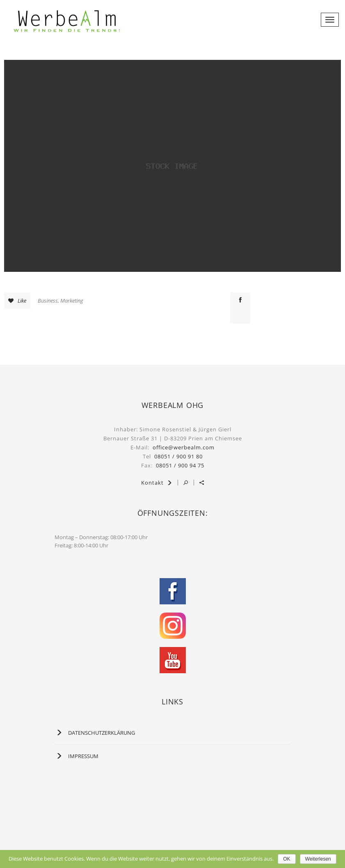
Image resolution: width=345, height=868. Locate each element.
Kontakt (157, 483)
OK (287, 859)
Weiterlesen (318, 859)
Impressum (83, 756)
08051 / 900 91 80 (178, 456)
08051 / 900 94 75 (180, 465)
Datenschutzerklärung (102, 733)
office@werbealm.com (184, 447)
